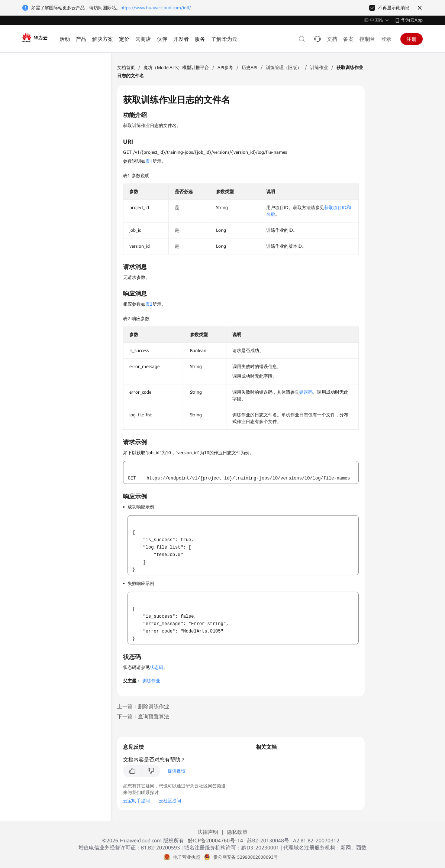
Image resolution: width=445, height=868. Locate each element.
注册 (412, 39)
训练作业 (319, 68)
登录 (386, 39)
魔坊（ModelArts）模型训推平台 (176, 68)
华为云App (412, 20)
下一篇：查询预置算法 (143, 716)
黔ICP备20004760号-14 (215, 841)
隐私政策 (237, 832)
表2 (149, 304)
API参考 (225, 68)
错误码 (306, 392)
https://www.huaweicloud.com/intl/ (156, 8)
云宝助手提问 (136, 801)
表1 (149, 161)
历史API (249, 68)
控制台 (367, 39)
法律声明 (208, 832)
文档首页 (126, 68)
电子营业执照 (187, 857)
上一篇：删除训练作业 (143, 706)
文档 (332, 39)
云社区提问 (170, 801)
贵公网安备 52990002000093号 (246, 857)
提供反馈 (177, 771)
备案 (348, 39)
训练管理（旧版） (284, 68)
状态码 (157, 667)
